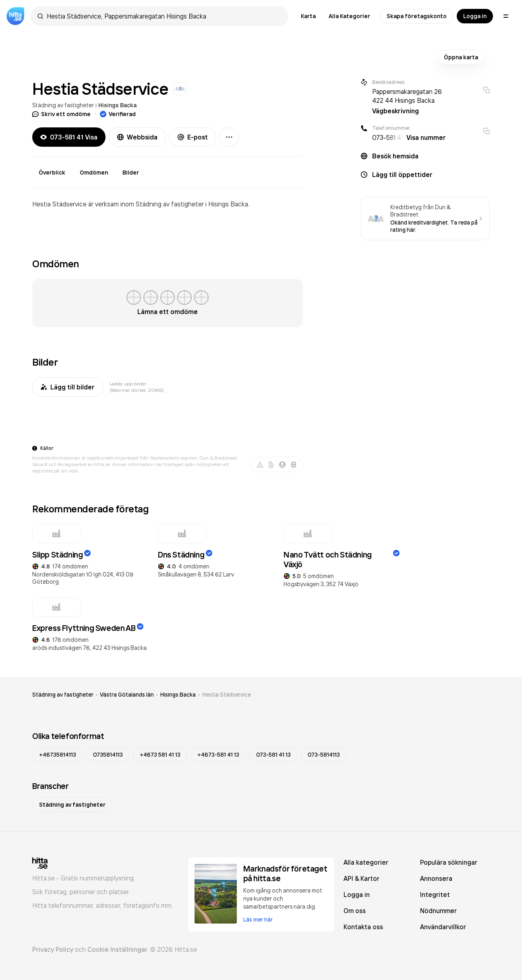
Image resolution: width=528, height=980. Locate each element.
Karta (308, 16)
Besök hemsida (395, 156)
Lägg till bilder (68, 387)
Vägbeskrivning (395, 111)
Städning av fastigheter (63, 105)
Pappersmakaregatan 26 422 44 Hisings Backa (407, 96)
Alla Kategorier (349, 16)
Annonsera (436, 878)
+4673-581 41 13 (218, 755)
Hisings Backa (117, 105)
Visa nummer (426, 137)
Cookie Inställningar (117, 949)
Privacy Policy (53, 949)
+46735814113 (58, 755)
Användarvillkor (443, 927)
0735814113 (108, 755)
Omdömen (94, 173)
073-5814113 (324, 755)
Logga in (475, 16)
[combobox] (164, 16)
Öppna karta (461, 57)
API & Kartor (361, 878)
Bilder (131, 173)
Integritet (435, 895)
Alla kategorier (366, 862)
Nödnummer (438, 911)
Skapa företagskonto (417, 16)
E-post (193, 137)
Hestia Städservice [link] (227, 695)
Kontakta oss (363, 927)
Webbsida (137, 137)
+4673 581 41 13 (160, 755)
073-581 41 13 (273, 755)
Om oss (355, 911)
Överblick (52, 173)
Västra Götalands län (127, 695)
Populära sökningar (449, 862)
